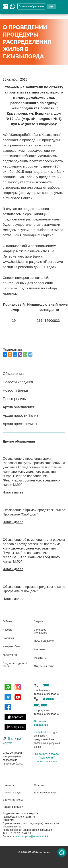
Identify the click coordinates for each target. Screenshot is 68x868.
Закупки (39, 621)
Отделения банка (44, 665)
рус (51, 6)
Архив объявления (18, 407)
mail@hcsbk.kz (43, 731)
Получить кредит (13, 792)
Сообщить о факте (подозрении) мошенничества (47, 757)
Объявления (13, 374)
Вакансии (8, 637)
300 (46, 684)
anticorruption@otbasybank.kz (33, 836)
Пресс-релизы (15, 399)
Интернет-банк (11, 646)
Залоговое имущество (41, 630)
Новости (8, 629)
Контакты (40, 649)
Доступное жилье (13, 799)
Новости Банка (15, 390)
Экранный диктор (44, 640)
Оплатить (40, 785)
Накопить (8, 785)
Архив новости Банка (21, 415)
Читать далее (13, 492)
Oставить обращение (31, 6)
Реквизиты (40, 657)
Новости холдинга (18, 382)
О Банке (8, 621)
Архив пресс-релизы (20, 424)
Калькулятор (10, 654)
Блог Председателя (46, 792)
